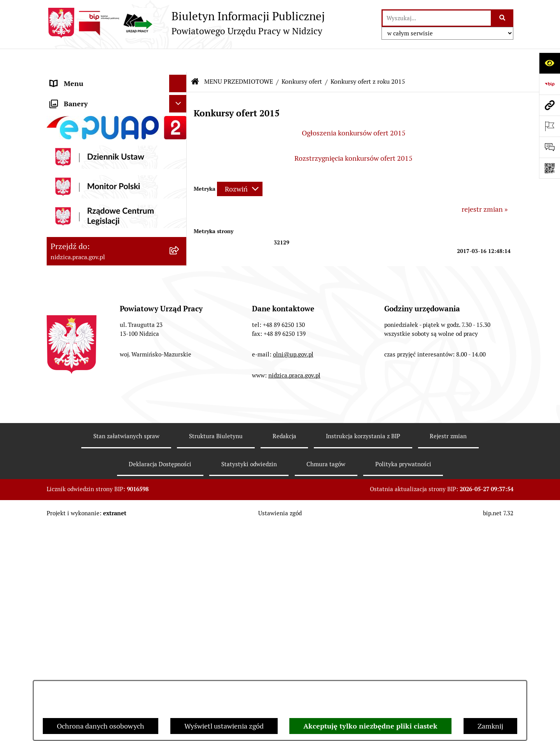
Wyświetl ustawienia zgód (224, 726)
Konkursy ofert (302, 58)
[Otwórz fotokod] (549, 168)
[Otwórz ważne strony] (549, 126)
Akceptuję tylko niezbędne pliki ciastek (370, 726)
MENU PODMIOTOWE (85, 78)
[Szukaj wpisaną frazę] (503, 18)
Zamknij (490, 726)
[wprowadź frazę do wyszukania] (437, 18)
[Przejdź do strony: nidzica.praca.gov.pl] (549, 105)
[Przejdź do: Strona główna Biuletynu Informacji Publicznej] (195, 58)
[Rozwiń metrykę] (240, 166)
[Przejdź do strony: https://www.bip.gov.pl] (549, 84)
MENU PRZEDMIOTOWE (88, 95)
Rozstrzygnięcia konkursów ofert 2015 (353, 135)
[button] (180, 78)
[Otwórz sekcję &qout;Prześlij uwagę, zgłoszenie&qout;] (549, 147)
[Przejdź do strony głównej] (186, 23)
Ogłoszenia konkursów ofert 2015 (354, 110)
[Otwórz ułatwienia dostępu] (549, 63)
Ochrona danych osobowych (101, 726)
